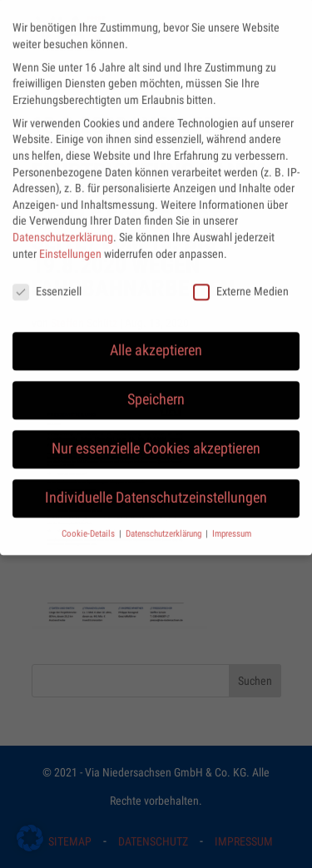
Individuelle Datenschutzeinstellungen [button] (156, 488)
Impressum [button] (232, 524)
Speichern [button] (156, 389)
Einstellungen (70, 243)
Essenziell (47, 282)
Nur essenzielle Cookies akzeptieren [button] (156, 439)
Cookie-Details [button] (89, 524)
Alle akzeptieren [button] (156, 340)
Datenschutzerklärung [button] (165, 524)
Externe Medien (241, 282)
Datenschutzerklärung (63, 227)
